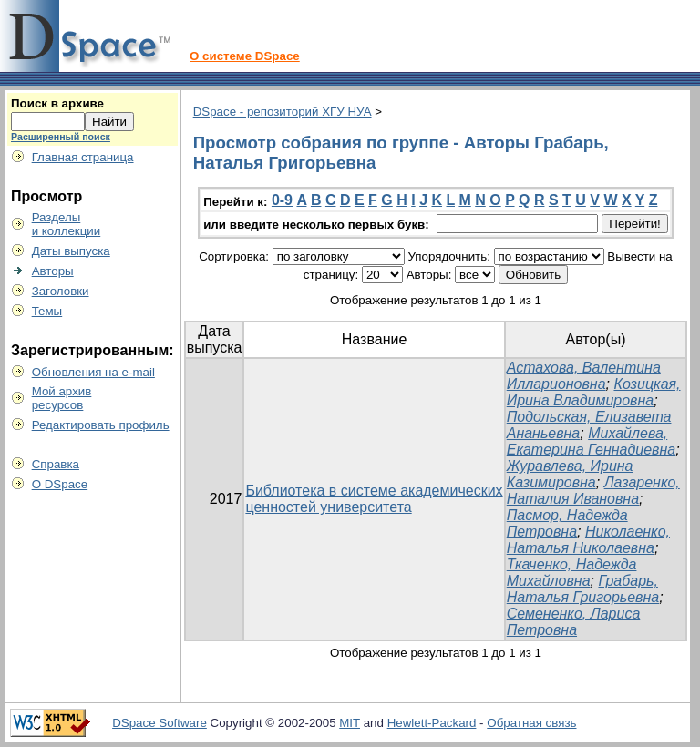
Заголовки (61, 291)
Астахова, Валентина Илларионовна (584, 376)
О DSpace (60, 484)
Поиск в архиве (57, 103)
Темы (47, 311)
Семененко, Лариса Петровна (574, 622)
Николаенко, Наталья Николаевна (588, 540)
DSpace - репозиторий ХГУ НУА (283, 112)
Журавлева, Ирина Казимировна (570, 474)
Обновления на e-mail (93, 372)
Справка (56, 464)
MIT (350, 723)
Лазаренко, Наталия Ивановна (593, 491)
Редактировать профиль (101, 425)
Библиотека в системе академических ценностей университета (374, 499)
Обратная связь (531, 723)
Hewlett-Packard (432, 723)
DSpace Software (160, 723)
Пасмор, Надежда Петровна (567, 523)
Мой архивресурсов (62, 398)
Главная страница (83, 157)
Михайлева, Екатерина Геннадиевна (591, 441)
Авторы (53, 271)
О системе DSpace (245, 56)
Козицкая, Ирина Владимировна (594, 392)
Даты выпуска (71, 251)
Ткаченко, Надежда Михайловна (572, 573)
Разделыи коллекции (67, 224)
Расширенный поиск (61, 137)
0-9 (282, 200)
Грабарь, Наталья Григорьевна (583, 589)
